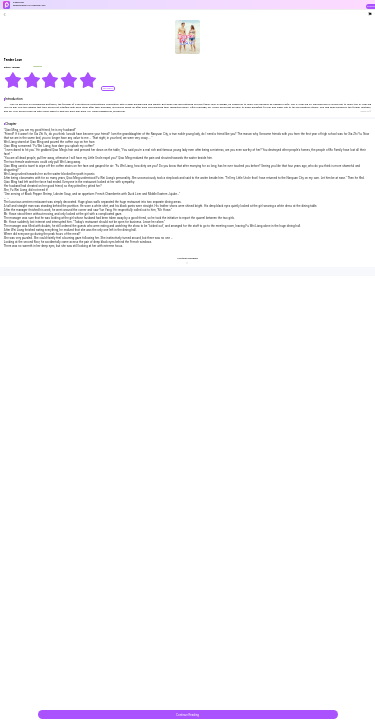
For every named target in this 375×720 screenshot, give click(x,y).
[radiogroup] (50, 80)
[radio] (13, 80)
